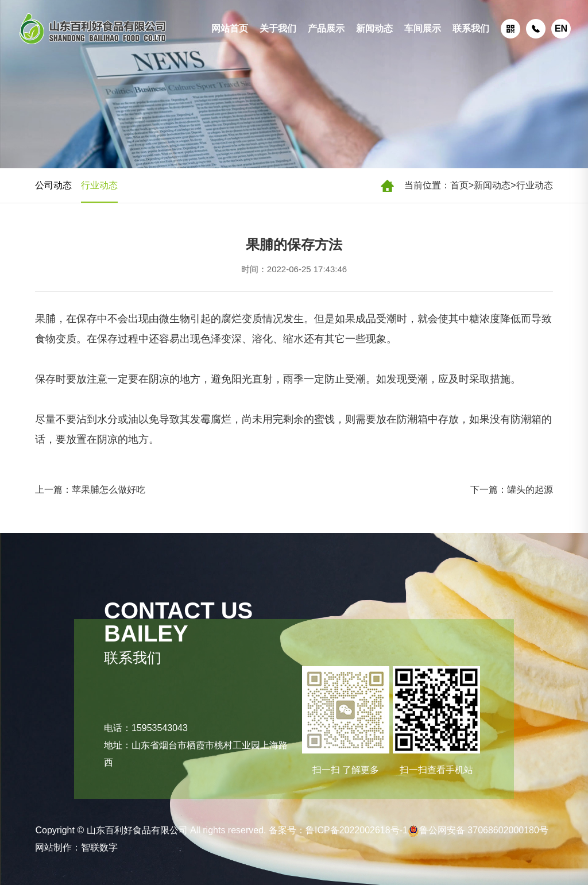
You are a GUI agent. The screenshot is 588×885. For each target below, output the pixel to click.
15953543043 (160, 728)
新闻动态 (374, 28)
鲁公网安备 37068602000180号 (478, 830)
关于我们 (278, 28)
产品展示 (326, 28)
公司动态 (53, 185)
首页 (459, 185)
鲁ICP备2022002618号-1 (357, 830)
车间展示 (423, 28)
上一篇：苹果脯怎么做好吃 (90, 490)
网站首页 (230, 28)
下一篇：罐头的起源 (512, 490)
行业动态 (535, 185)
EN (561, 28)
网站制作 (53, 847)
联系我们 (471, 28)
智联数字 (99, 847)
